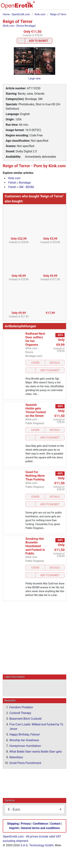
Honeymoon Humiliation (25, 746)
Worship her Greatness (24, 740)
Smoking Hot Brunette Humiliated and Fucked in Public (35, 546)
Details (55, 363)
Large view (34, 78)
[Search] (41, 7)
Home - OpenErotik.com (16, 14)
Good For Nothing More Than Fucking (35, 476)
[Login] (56, 7)
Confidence (40, 823)
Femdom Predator (21, 707)
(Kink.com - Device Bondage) (19, 26)
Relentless (16, 757)
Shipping (13, 823)
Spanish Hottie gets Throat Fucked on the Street (36, 410)
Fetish (12, 183)
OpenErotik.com (13, 836)
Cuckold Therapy (20, 713)
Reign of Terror (59, 14)
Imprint (14, 828)
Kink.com (40, 14)
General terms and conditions (40, 828)
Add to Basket (39, 41)
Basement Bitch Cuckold (25, 718)
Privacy (26, 823)
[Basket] (49, 7)
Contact (55, 823)
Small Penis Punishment (25, 763)
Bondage (25, 183)
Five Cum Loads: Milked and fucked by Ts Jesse (36, 726)
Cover (35, 363)
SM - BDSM (26, 187)
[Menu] (64, 7)
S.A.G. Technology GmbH (37, 845)
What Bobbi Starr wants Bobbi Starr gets (36, 751)
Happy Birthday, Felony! (25, 734)
